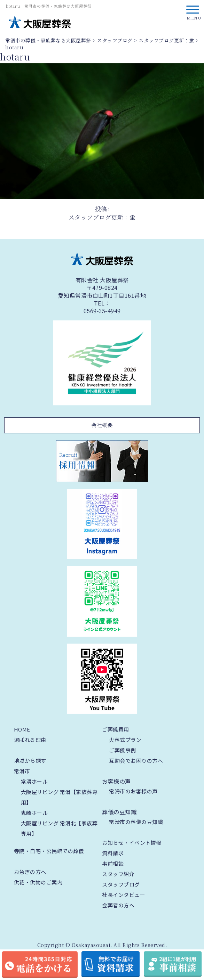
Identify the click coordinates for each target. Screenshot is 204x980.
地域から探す (30, 761)
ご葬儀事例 (123, 750)
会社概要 (102, 425)
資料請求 (113, 853)
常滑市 (22, 771)
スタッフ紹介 (118, 874)
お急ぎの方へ (30, 872)
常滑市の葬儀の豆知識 (136, 822)
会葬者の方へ (118, 905)
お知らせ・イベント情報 (132, 843)
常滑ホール (34, 781)
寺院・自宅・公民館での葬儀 (49, 851)
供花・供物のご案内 (38, 882)
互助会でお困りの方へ (136, 761)
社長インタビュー (124, 895)
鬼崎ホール (34, 813)
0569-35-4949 (102, 311)
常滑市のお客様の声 (133, 791)
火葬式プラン (125, 740)
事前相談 (113, 863)
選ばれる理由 (30, 740)
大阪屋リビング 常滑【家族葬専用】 (59, 797)
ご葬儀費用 (116, 729)
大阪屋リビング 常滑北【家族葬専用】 (59, 828)
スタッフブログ (121, 884)
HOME (22, 729)
